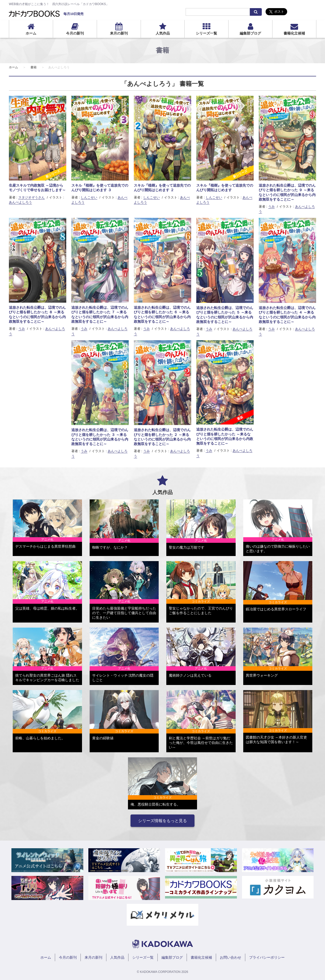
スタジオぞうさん (31, 197)
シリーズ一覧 (206, 33)
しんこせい (89, 197)
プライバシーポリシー (267, 957)
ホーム (31, 33)
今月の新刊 (75, 33)
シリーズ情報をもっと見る (162, 821)
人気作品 (163, 33)
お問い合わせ (231, 957)
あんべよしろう (20, 202)
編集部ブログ (250, 33)
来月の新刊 (119, 33)
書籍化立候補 (294, 33)
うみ (271, 207)
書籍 (34, 67)
